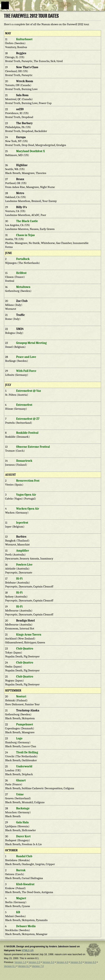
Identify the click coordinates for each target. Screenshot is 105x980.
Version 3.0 (48, 962)
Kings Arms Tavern (29, 635)
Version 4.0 (62, 962)
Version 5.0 (76, 962)
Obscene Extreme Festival (33, 447)
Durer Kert (23, 836)
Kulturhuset (24, 39)
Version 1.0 (20, 962)
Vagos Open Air (26, 495)
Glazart (21, 780)
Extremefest (24, 405)
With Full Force (26, 371)
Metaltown (23, 287)
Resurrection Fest (28, 481)
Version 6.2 (24, 966)
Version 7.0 (38, 966)
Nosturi (21, 696)
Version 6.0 (90, 962)
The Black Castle (27, 221)
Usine (20, 794)
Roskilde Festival (27, 433)
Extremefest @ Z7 (28, 419)
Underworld (24, 766)
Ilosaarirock (24, 461)
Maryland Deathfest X (31, 151)
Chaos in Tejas (25, 235)
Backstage (23, 808)
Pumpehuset (25, 724)
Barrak (21, 870)
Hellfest (21, 273)
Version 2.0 (34, 962)
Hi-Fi (19, 579)
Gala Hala (22, 822)
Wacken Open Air (28, 509)
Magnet (21, 898)
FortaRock (23, 259)
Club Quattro (25, 649)
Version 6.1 (10, 966)
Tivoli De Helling (27, 752)
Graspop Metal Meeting (31, 343)
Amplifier (23, 551)
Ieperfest (22, 523)
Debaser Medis (26, 926)
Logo (19, 738)
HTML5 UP (27, 950)
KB (18, 912)
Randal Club (24, 856)
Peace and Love (26, 357)
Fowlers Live (24, 565)
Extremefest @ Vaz (29, 391)
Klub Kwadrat (25, 884)
